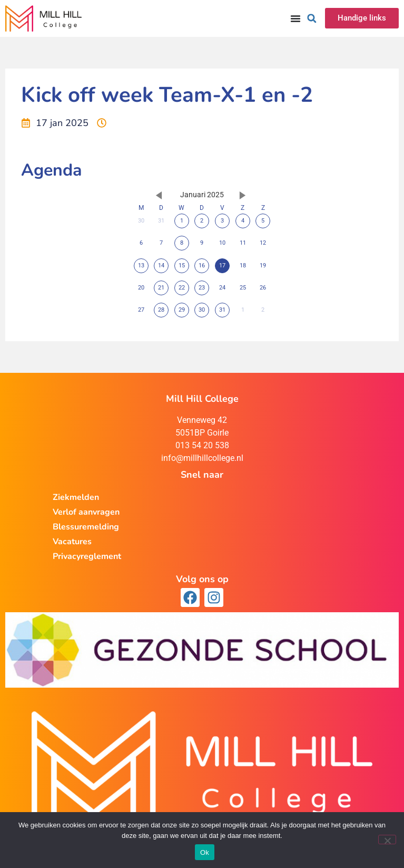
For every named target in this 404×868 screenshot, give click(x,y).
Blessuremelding (86, 527)
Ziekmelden (76, 497)
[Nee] (387, 840)
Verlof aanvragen (86, 512)
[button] (312, 18)
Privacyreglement (87, 556)
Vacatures (72, 542)
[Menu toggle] (295, 18)
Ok (205, 852)
